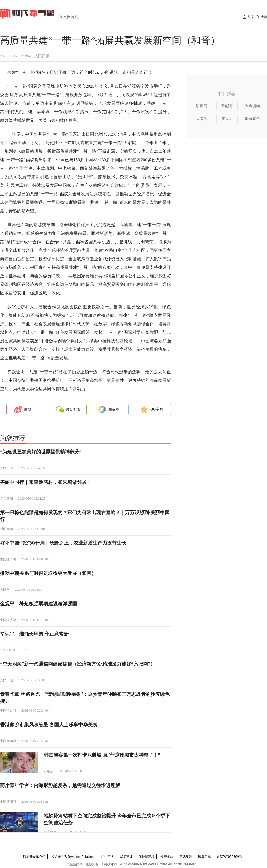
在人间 (227, 119)
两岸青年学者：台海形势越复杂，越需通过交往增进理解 (60, 785)
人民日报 (42, 56)
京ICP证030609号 (229, 857)
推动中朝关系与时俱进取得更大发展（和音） (48, 573)
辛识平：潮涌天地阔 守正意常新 (34, 634)
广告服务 (108, 857)
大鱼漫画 (252, 106)
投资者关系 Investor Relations (73, 857)
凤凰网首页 (69, 17)
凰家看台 (252, 119)
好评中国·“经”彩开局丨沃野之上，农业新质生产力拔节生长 (63, 543)
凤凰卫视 (204, 857)
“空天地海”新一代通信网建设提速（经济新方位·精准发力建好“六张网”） (78, 664)
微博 (28, 409)
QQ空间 (157, 409)
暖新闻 (202, 106)
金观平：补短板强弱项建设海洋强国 (38, 604)
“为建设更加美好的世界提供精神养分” (41, 452)
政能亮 (227, 106)
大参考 (202, 119)
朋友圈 (114, 409)
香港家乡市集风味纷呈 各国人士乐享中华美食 (49, 725)
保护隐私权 (147, 857)
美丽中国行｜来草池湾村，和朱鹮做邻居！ (46, 482)
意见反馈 (186, 857)
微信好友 (73, 409)
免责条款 (167, 857)
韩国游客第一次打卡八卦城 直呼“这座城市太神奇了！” (102, 755)
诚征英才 (126, 857)
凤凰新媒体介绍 (34, 857)
